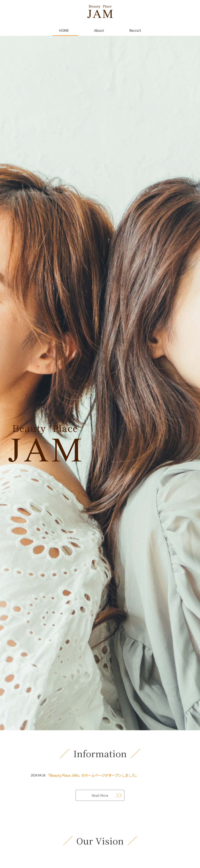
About (99, 30)
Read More (100, 795)
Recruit (135, 30)
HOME (64, 30)
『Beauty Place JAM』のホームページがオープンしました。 (93, 775)
